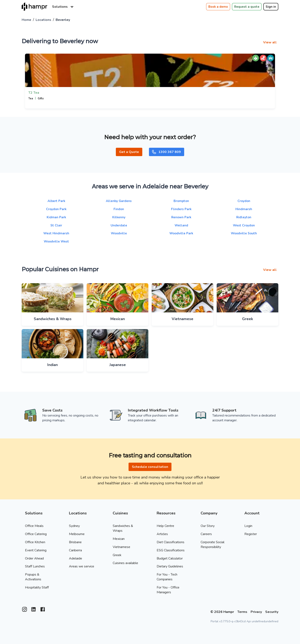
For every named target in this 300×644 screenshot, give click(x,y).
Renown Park (181, 217)
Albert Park (56, 201)
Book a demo (218, 7)
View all (270, 42)
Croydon (244, 201)
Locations (43, 20)
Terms (242, 612)
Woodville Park (181, 233)
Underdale (119, 225)
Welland (181, 225)
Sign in (271, 7)
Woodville (119, 233)
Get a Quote (129, 152)
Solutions (63, 7)
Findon (119, 209)
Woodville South (244, 233)
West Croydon (244, 225)
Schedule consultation (150, 467)
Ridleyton (244, 217)
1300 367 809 (166, 152)
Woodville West (56, 241)
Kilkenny (119, 217)
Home (26, 20)
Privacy (256, 612)
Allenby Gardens (119, 201)
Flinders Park (181, 209)
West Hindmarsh (56, 233)
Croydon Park (56, 209)
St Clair (56, 225)
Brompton (181, 201)
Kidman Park (56, 217)
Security (272, 612)
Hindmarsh (244, 209)
